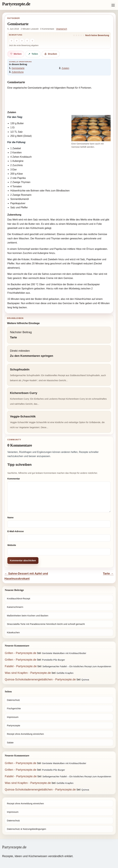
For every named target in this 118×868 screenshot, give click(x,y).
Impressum (13, 717)
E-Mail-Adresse (16, 531)
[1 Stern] (11, 41)
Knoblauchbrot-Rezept (19, 598)
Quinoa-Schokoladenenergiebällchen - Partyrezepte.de (40, 679)
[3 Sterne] (22, 41)
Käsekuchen (13, 632)
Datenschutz (13, 700)
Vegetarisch (62, 29)
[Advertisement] (59, 99)
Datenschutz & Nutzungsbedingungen (27, 829)
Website (12, 545)
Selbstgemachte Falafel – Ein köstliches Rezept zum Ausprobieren (77, 666)
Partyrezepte (14, 725)
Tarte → (108, 573)
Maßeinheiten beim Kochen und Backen (28, 616)
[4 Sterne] (27, 41)
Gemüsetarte (18, 68)
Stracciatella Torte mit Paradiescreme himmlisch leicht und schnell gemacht (46, 624)
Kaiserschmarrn (15, 607)
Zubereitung (18, 72)
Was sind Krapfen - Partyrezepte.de (28, 673)
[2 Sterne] (17, 41)
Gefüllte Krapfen (65, 673)
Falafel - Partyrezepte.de (21, 666)
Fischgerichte (14, 708)
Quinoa (85, 680)
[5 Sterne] (32, 41)
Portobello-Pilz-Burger (54, 660)
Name (10, 518)
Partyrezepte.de (16, 4)
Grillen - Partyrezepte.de (21, 653)
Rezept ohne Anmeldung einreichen (25, 734)
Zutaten (66, 68)
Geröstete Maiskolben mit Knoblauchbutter (64, 653)
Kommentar (14, 479)
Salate (10, 742)
